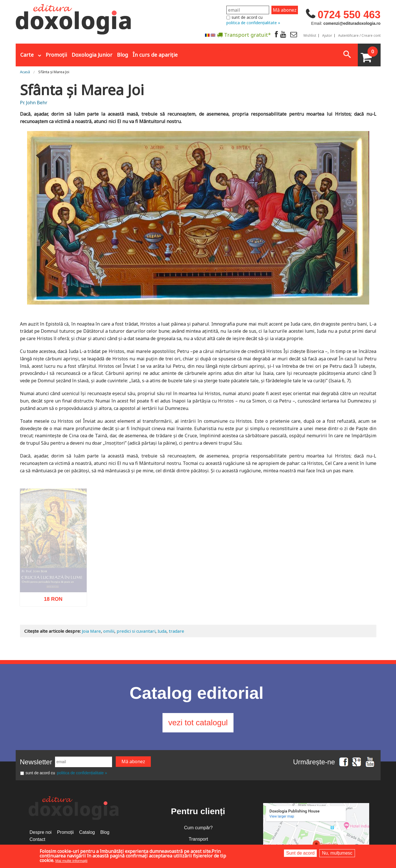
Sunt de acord (300, 853)
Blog (122, 55)
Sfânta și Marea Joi (54, 72)
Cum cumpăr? (198, 828)
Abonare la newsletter (210, 49)
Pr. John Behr (34, 103)
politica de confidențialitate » (253, 23)
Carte (27, 55)
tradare (176, 631)
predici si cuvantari (136, 631)
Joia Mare (91, 631)
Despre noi (41, 832)
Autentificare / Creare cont (359, 36)
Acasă (25, 72)
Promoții (56, 55)
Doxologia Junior (92, 55)
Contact (37, 839)
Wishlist (310, 36)
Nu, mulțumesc (337, 853)
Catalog (87, 832)
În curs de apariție (155, 55)
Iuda (162, 631)
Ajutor (327, 36)
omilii (109, 631)
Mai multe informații (71, 861)
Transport (198, 839)
